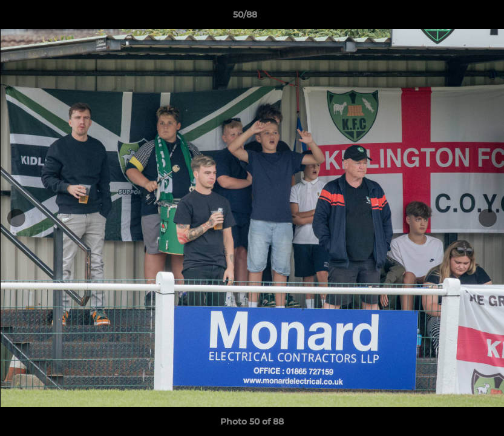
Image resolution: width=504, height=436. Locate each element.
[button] (453, 18)
